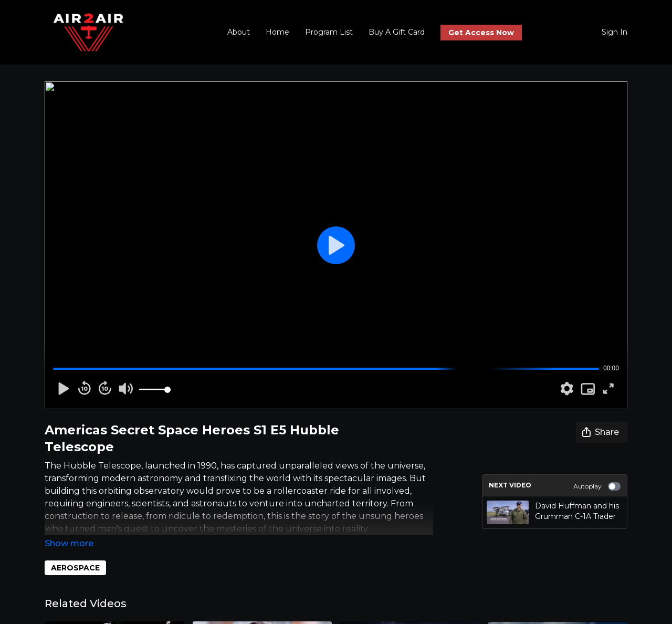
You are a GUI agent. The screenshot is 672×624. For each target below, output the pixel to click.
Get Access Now (481, 33)
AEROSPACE (75, 553)
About (239, 32)
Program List (329, 32)
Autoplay (597, 486)
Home (277, 32)
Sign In (615, 32)
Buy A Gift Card (397, 32)
